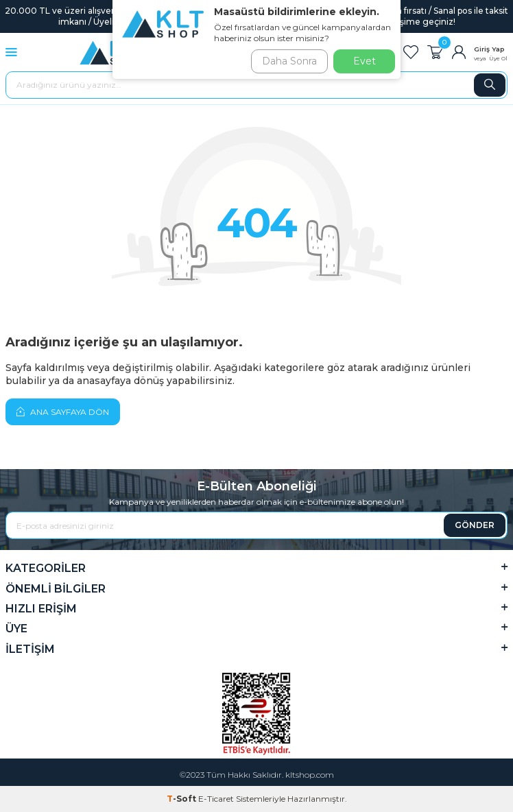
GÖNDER (475, 525)
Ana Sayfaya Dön (63, 411)
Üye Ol (498, 58)
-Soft (182, 799)
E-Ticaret (216, 799)
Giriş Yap (489, 49)
